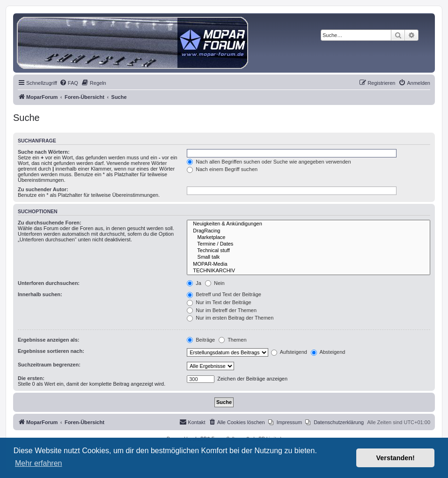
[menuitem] (69, 83)
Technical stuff (308, 251)
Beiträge (201, 340)
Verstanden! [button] (396, 458)
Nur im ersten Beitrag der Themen (230, 318)
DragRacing (308, 231)
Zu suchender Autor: (43, 189)
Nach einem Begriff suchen (222, 169)
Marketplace (308, 238)
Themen (232, 340)
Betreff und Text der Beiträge (224, 294)
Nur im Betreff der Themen (222, 310)
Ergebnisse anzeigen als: (48, 340)
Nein (215, 283)
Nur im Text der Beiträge (219, 302)
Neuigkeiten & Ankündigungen (308, 224)
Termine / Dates (308, 244)
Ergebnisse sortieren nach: (51, 351)
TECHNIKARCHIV (308, 271)
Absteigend (328, 352)
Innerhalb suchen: (40, 294)
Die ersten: (31, 378)
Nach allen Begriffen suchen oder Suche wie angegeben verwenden (269, 162)
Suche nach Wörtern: (44, 152)
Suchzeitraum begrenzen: (49, 365)
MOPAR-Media (308, 264)
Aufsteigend (289, 352)
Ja (194, 283)
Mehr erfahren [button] (39, 463)
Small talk (308, 257)
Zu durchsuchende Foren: (50, 223)
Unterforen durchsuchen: (49, 283)
